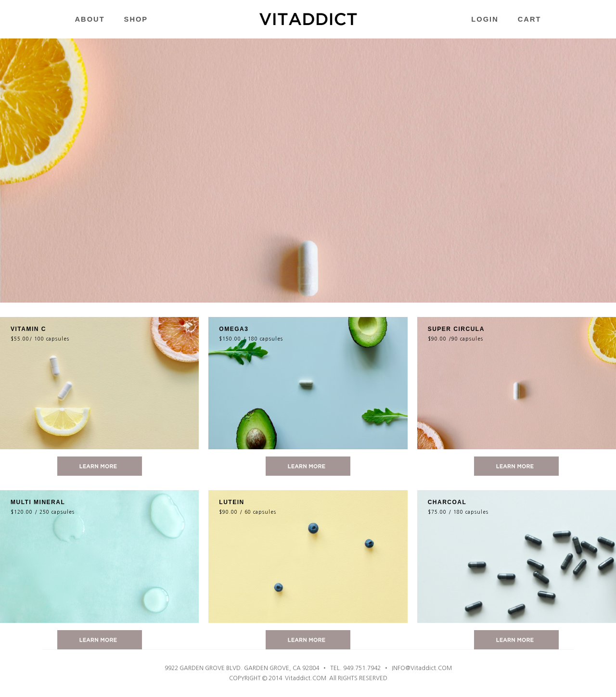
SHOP (136, 19)
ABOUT (90, 19)
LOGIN (485, 19)
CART (530, 19)
